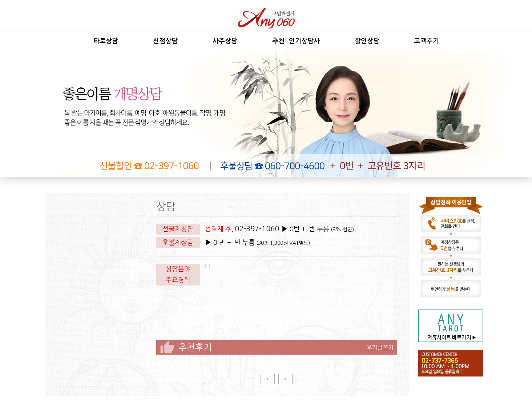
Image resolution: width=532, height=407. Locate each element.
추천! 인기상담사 (296, 41)
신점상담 (165, 41)
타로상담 (106, 41)
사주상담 (225, 41)
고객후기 (427, 41)
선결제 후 (218, 229)
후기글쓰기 (380, 347)
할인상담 (367, 41)
